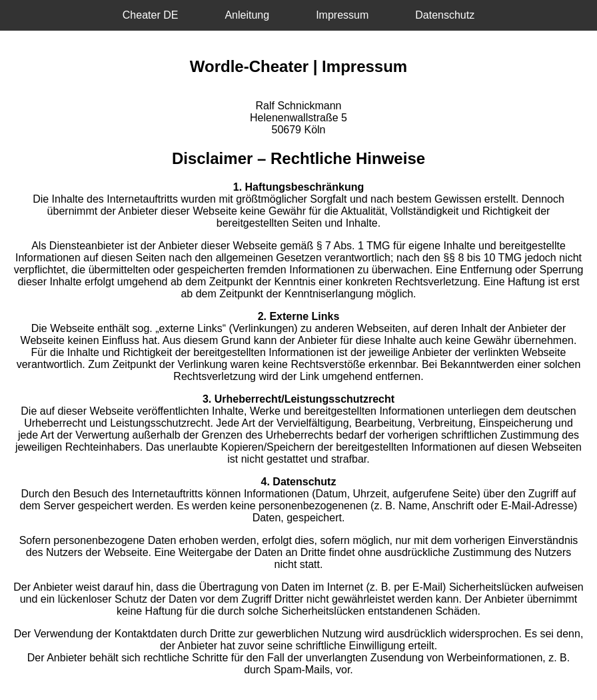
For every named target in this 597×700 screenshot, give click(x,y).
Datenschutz (445, 15)
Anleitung (247, 15)
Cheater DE (151, 15)
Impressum (342, 15)
